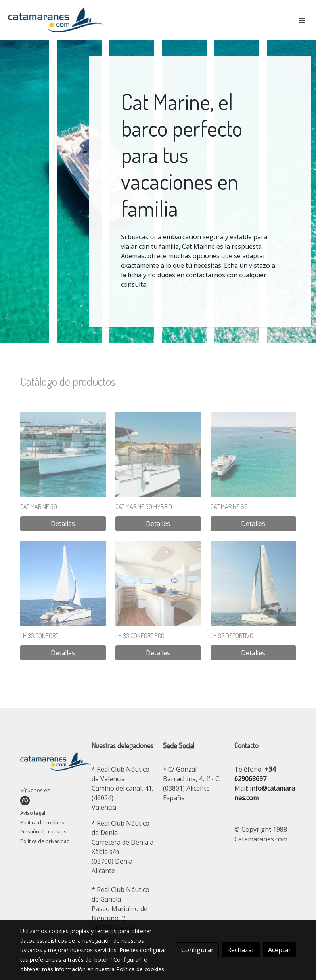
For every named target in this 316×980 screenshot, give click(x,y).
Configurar (197, 950)
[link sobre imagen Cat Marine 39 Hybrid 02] (158, 454)
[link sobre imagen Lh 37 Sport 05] (253, 583)
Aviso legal (33, 813)
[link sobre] (51, 763)
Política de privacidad (45, 841)
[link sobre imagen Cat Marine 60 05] (253, 454)
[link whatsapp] (25, 801)
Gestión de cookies (43, 831)
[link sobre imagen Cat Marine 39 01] (63, 454)
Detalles (63, 524)
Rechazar (241, 950)
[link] (56, 20)
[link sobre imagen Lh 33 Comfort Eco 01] (158, 583)
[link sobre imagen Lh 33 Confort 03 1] (63, 583)
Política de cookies (42, 822)
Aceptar (280, 950)
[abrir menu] (302, 20)
